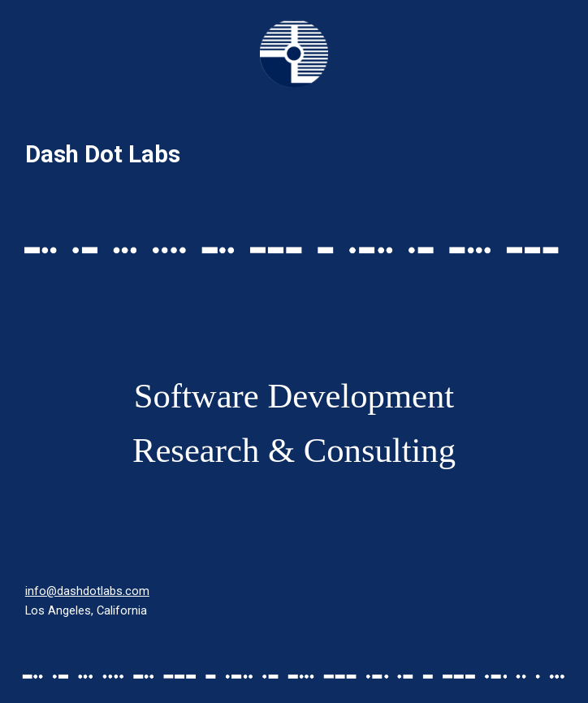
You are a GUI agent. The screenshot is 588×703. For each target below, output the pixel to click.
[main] (294, 155)
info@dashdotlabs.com (87, 591)
